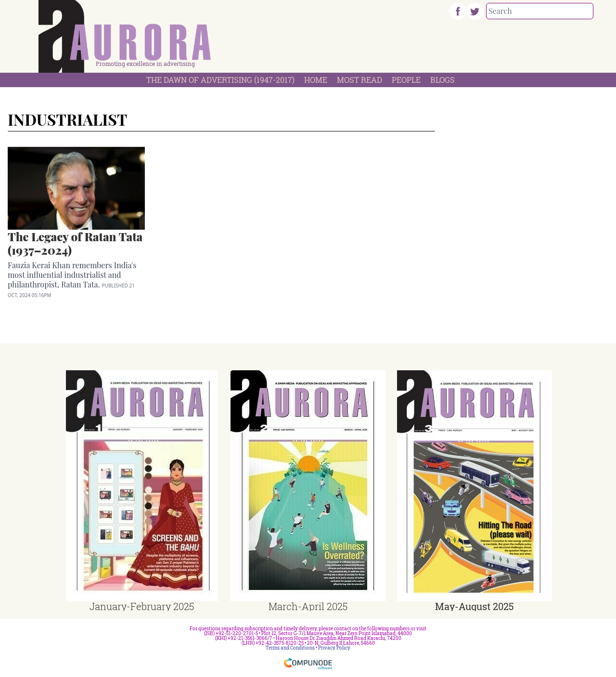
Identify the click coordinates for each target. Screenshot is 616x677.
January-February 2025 (142, 606)
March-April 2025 (308, 606)
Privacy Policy (334, 648)
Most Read (359, 80)
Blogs (443, 80)
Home (316, 80)
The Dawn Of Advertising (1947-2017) (220, 80)
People (406, 80)
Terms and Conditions (290, 648)
